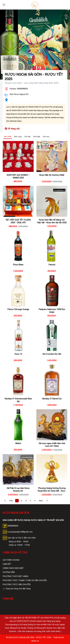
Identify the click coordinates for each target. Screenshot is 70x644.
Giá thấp (37, 137)
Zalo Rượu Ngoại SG (19, 94)
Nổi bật (27, 137)
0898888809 (13, 526)
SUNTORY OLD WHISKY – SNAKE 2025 (18, 176)
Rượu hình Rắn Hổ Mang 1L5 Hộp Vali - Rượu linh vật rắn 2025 (52, 221)
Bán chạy (18, 137)
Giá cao (46, 137)
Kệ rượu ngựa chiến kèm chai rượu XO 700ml (52, 445)
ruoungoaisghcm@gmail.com (18, 532)
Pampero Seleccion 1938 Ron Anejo (52, 311)
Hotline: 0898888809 (19, 89)
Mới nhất (8, 137)
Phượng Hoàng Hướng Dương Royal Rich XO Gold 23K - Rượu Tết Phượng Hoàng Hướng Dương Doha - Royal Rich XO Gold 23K (52, 490)
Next (41, 501)
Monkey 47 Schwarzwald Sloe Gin (18, 400)
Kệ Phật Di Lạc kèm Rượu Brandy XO (18, 490)
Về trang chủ (12, 129)
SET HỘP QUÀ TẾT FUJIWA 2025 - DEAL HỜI (18, 221)
